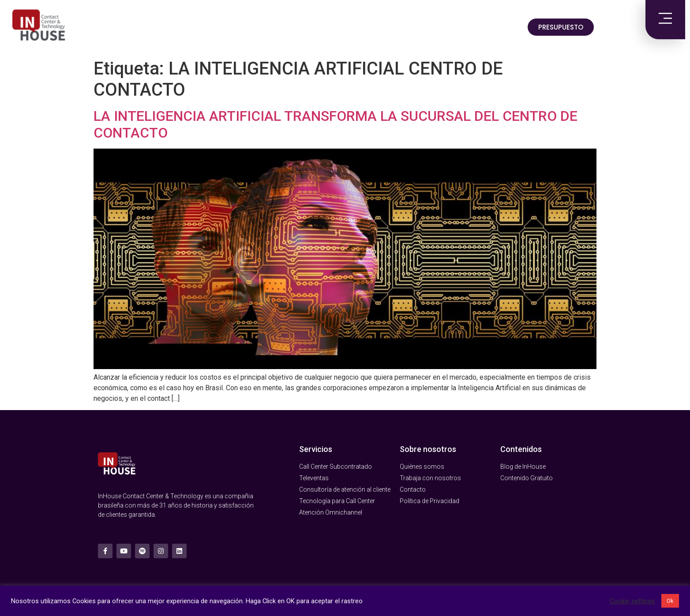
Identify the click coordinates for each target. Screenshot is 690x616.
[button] (561, 27)
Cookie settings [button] (632, 601)
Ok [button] (670, 601)
